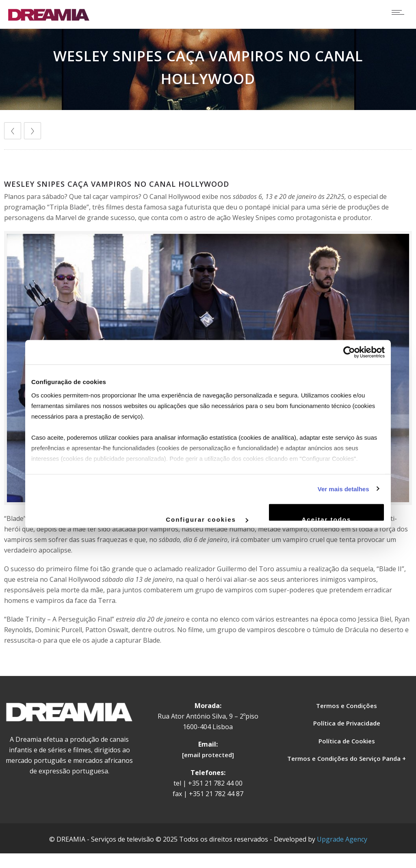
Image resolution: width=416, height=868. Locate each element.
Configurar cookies (207, 519)
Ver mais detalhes (343, 489)
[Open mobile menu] (400, 12)
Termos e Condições (347, 706)
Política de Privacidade (347, 723)
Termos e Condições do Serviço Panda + (347, 758)
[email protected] (208, 755)
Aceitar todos (327, 519)
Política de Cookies (347, 741)
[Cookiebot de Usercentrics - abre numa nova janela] (349, 352)
